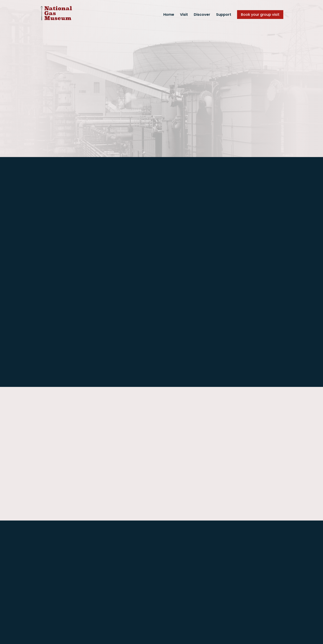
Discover (202, 15)
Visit (184, 15)
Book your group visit (260, 15)
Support (224, 15)
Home (169, 15)
